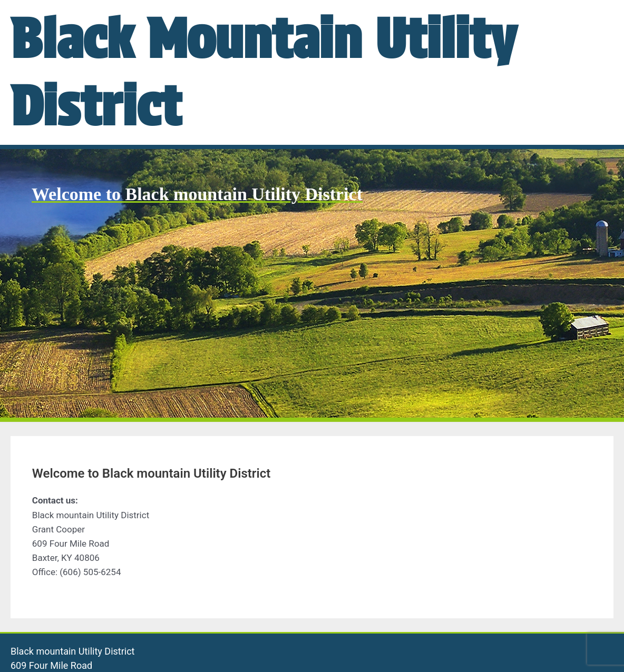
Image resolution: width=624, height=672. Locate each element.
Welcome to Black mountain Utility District (197, 194)
